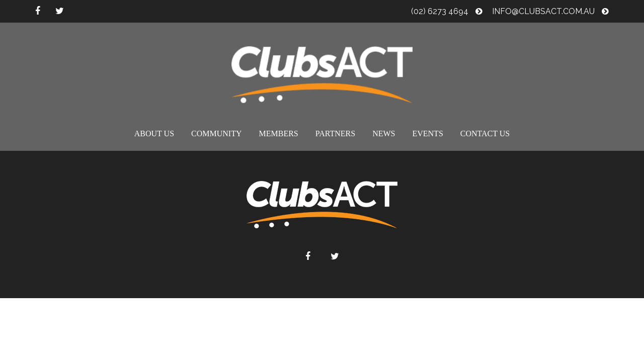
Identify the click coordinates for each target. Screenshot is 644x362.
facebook (38, 11)
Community (216, 133)
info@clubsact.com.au (550, 11)
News (384, 133)
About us (154, 133)
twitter (60, 11)
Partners (335, 133)
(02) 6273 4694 (447, 11)
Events (427, 133)
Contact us (485, 133)
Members (279, 133)
